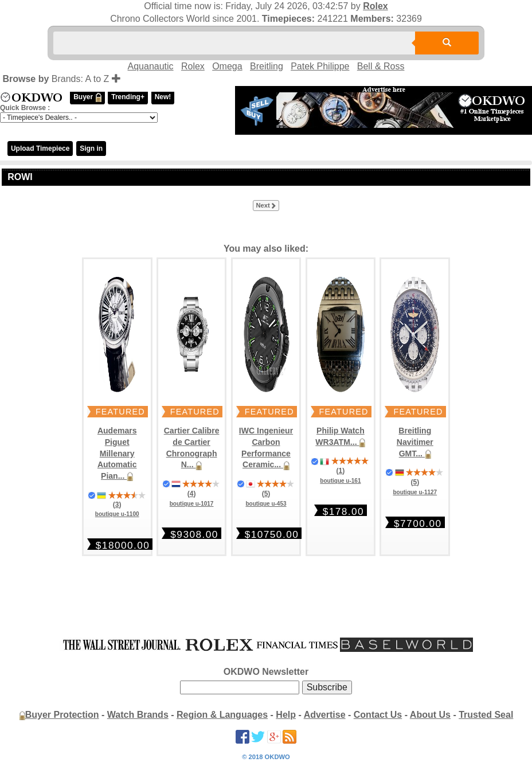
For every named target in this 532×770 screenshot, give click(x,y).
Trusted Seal (486, 715)
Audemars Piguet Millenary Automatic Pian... (117, 453)
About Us (430, 715)
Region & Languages (222, 715)
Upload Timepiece (40, 148)
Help (286, 715)
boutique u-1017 (192, 504)
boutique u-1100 (117, 514)
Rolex (375, 6)
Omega (227, 66)
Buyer (87, 97)
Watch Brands (138, 715)
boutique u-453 (266, 504)
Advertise (325, 715)
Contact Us (378, 715)
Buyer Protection (62, 715)
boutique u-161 (340, 481)
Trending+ (128, 97)
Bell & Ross (381, 66)
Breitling (267, 66)
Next (266, 206)
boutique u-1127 (415, 492)
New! (163, 97)
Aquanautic (151, 66)
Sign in (91, 148)
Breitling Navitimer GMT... (415, 442)
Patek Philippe (320, 66)
